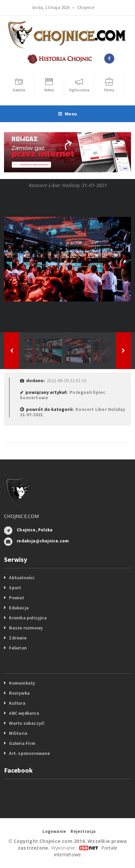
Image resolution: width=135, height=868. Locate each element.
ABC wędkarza (24, 713)
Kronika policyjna (28, 618)
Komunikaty (22, 683)
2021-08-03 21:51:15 (67, 380)
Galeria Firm (22, 743)
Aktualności (22, 578)
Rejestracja (83, 831)
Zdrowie (18, 638)
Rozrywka (19, 693)
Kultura (17, 703)
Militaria (18, 733)
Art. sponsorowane (29, 753)
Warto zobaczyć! (27, 723)
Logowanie (54, 831)
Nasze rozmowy (26, 628)
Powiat (17, 598)
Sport (15, 588)
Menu (67, 114)
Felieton (18, 648)
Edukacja (19, 608)
